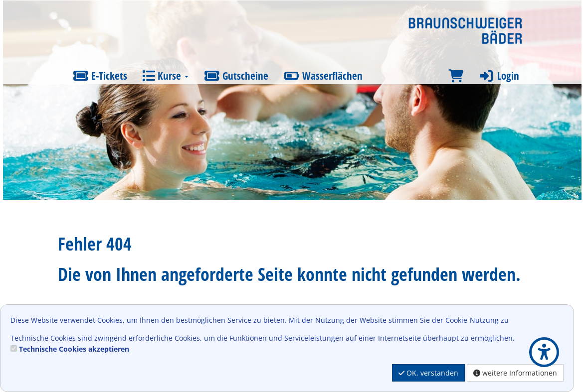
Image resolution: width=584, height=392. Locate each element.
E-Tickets (100, 76)
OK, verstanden (428, 373)
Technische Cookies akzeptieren (74, 349)
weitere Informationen (515, 373)
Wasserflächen (323, 76)
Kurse (165, 76)
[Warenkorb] (456, 76)
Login (499, 76)
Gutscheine (236, 76)
